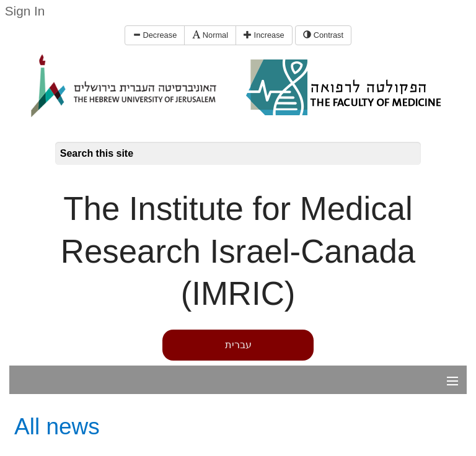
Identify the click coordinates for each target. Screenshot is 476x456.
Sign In (25, 11)
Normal (210, 35)
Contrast (323, 35)
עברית (238, 345)
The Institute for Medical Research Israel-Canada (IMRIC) (238, 251)
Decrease (155, 35)
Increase (264, 35)
